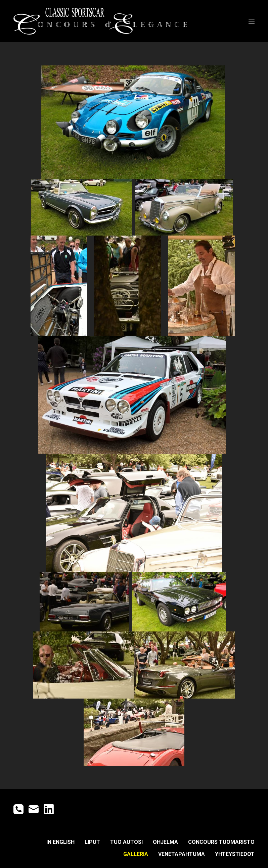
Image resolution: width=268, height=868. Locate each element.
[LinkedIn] (49, 809)
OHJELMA (165, 842)
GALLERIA (136, 854)
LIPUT (92, 842)
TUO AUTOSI (126, 842)
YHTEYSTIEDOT (235, 854)
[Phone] (18, 809)
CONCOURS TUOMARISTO (221, 842)
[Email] (34, 809)
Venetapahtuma (182, 854)
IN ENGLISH (60, 842)
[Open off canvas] (252, 21)
